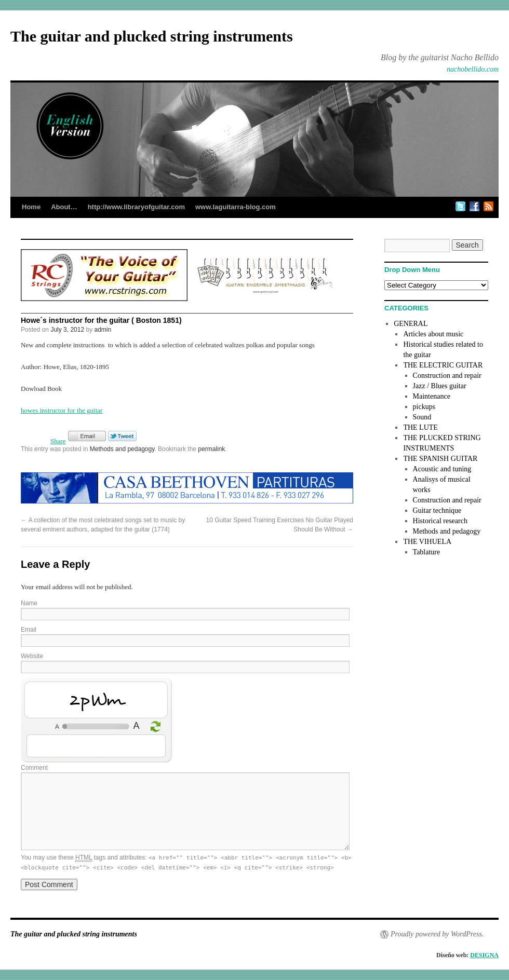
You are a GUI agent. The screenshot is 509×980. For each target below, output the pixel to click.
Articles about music (433, 334)
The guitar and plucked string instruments (152, 36)
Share (58, 441)
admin (103, 330)
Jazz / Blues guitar (440, 386)
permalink (211, 449)
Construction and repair (447, 376)
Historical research (440, 521)
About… (64, 207)
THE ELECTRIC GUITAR (443, 365)
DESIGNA (484, 955)
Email (29, 630)
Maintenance (432, 396)
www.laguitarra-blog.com (236, 207)
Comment (34, 768)
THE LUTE (420, 427)
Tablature (427, 552)
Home (31, 207)
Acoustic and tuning (442, 469)
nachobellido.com (473, 69)
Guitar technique (437, 511)
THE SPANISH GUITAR (440, 459)
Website (32, 656)
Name (29, 603)
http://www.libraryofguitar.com (136, 207)
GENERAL (411, 324)
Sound (422, 417)
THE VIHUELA (427, 542)
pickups (424, 407)
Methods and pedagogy (122, 449)
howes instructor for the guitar (62, 410)
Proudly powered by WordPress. (437, 934)
